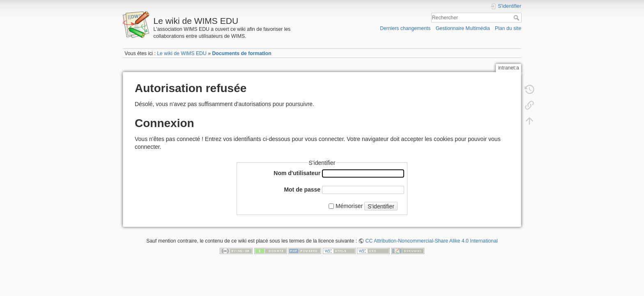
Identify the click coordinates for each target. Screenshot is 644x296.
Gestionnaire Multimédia (463, 28)
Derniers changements (405, 28)
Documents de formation (241, 53)
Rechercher (517, 18)
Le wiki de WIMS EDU (182, 53)
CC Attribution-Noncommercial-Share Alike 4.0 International (432, 241)
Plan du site (508, 28)
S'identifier (381, 206)
